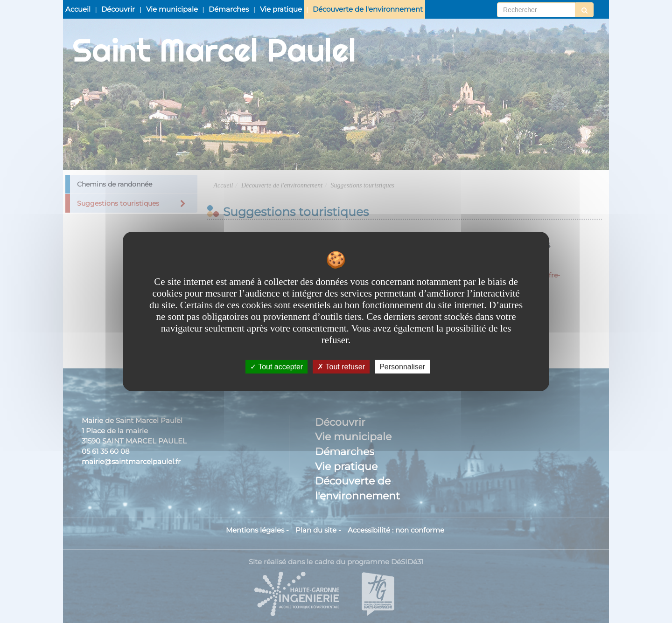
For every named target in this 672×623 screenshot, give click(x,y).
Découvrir (118, 9)
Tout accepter (276, 367)
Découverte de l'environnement (368, 9)
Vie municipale (172, 9)
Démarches (229, 9)
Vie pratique (281, 9)
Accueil (78, 9)
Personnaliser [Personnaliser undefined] (402, 367)
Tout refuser (341, 367)
